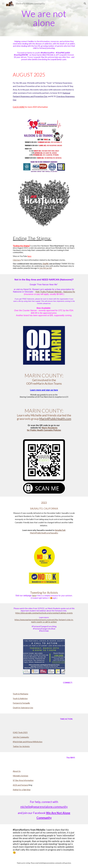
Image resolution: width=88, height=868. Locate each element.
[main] (44, 18)
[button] (3, 3)
